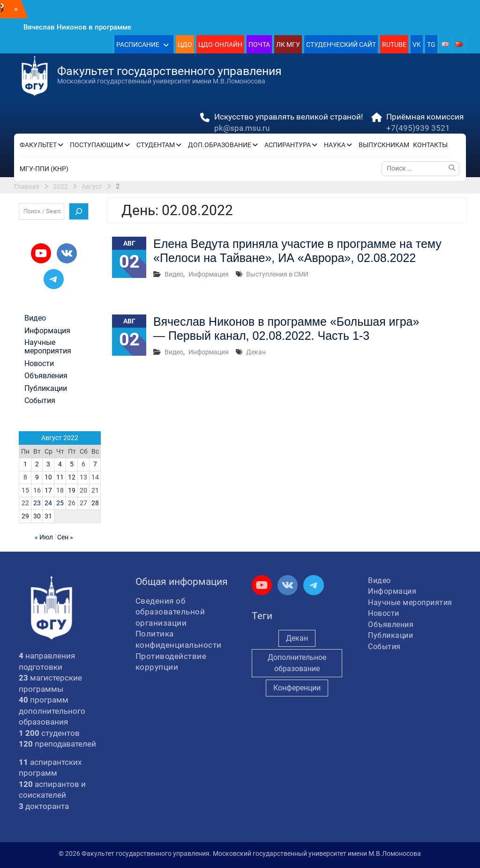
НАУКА (335, 145)
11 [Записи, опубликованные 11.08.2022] (60, 477)
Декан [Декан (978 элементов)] (297, 638)
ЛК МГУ (288, 45)
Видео (174, 274)
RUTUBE (394, 45)
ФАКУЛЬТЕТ (38, 145)
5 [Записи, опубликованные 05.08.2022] (72, 464)
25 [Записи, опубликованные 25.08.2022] (60, 503)
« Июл (44, 537)
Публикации (46, 389)
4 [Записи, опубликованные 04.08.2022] (60, 464)
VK (417, 45)
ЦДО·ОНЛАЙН (220, 45)
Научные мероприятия (48, 347)
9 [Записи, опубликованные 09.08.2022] (37, 477)
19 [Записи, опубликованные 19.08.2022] (72, 490)
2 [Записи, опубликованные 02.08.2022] (37, 464)
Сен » (65, 537)
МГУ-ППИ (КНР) (44, 169)
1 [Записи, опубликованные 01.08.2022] (25, 464)
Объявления (46, 376)
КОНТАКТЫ (430, 145)
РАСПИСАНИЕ (138, 45)
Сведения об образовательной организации (170, 612)
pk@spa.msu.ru (242, 128)
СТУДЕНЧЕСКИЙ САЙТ (341, 45)
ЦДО (185, 45)
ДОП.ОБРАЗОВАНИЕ (220, 145)
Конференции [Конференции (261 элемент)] (297, 688)
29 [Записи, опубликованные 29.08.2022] (25, 516)
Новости (39, 364)
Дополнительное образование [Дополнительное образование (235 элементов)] (297, 663)
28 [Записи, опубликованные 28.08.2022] (95, 503)
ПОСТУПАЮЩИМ (97, 145)
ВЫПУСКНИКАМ (384, 145)
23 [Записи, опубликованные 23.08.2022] (37, 503)
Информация (209, 274)
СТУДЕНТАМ (156, 145)
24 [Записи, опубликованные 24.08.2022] (48, 503)
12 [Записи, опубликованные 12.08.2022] (72, 477)
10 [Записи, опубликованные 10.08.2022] (48, 477)
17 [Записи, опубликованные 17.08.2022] (48, 490)
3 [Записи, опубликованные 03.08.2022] (48, 464)
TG (431, 45)
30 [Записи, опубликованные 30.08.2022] (37, 516)
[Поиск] (79, 211)
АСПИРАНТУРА (288, 145)
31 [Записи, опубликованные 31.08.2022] (48, 516)
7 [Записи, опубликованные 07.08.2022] (95, 464)
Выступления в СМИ (277, 274)
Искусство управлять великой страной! (289, 117)
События (40, 401)
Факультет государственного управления (169, 71)
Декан (256, 352)
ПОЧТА (259, 45)
